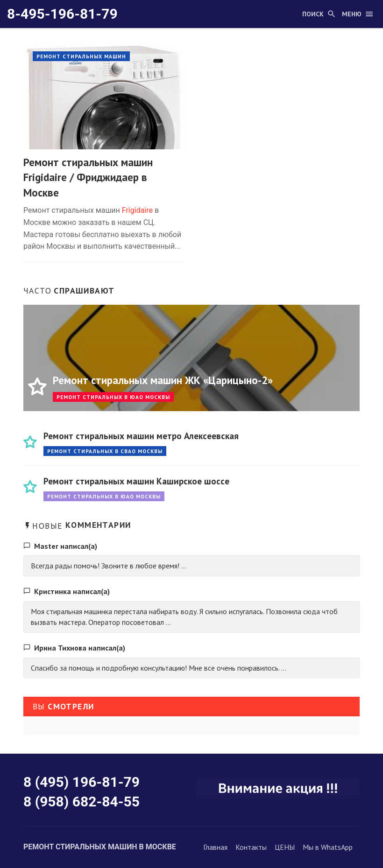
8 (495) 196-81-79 (82, 782)
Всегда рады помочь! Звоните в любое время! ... (109, 566)
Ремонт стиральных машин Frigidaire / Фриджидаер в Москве (88, 177)
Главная (215, 847)
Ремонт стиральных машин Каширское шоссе (136, 481)
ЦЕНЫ (285, 847)
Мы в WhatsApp (328, 847)
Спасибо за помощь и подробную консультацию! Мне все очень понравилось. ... (159, 668)
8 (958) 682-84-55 (82, 801)
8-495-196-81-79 (62, 14)
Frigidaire (137, 210)
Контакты (251, 847)
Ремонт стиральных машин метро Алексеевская (141, 436)
